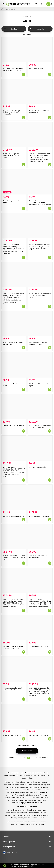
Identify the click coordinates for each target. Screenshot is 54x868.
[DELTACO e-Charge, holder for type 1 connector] (40, 91)
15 (32, 758)
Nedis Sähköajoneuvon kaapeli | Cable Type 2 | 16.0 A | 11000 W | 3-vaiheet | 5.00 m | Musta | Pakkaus (40, 247)
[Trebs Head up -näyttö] (40, 50)
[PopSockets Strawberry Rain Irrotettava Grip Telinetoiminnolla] (14, 669)
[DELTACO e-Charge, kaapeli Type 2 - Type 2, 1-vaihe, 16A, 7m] (40, 407)
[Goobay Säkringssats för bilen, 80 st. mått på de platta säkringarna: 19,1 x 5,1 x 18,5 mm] (40, 182)
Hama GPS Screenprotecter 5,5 (13, 516)
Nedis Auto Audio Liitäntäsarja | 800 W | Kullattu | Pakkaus (13, 70)
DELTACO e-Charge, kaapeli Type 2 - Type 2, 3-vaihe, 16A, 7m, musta (40, 295)
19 (37, 758)
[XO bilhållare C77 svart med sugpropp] (40, 365)
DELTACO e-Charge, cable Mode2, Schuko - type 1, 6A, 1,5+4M (12, 156)
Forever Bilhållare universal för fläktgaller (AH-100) (39, 343)
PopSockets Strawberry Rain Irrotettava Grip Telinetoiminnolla (14, 689)
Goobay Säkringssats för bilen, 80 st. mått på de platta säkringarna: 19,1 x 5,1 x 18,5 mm (40, 203)
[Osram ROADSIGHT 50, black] (40, 497)
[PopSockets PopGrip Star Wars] (40, 627)
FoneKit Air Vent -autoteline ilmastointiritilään (38, 557)
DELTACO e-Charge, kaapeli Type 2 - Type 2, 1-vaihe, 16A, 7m (40, 426)
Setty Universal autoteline (37, 467)
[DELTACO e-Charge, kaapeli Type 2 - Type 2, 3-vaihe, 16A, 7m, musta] (40, 274)
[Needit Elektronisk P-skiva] (14, 716)
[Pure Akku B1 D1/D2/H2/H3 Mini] (14, 407)
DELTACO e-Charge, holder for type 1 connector (39, 111)
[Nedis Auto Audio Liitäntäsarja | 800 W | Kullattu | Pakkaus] (14, 50)
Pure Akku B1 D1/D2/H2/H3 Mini (14, 426)
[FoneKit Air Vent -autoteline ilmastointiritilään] (40, 537)
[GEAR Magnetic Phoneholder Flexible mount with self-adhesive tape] (14, 91)
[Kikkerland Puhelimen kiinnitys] (40, 716)
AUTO (29, 16)
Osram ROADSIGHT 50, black (39, 516)
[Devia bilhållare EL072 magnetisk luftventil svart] (14, 323)
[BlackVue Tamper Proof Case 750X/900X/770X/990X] (14, 627)
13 (25, 758)
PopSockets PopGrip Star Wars (39, 646)
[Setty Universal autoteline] (40, 448)
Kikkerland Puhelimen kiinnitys (39, 735)
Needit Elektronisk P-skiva (12, 735)
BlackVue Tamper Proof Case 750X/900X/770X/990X (13, 647)
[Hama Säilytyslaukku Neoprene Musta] (14, 182)
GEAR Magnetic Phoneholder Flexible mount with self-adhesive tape (12, 112)
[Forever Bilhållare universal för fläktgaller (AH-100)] (40, 323)
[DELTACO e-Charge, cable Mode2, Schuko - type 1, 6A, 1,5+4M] (14, 135)
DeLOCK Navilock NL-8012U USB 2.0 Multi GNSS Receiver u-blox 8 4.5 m (14, 558)
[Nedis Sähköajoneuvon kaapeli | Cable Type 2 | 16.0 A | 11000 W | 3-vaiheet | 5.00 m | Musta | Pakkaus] (40, 225)
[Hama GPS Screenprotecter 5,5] (14, 497)
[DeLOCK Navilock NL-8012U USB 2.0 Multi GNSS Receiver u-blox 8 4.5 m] (14, 537)
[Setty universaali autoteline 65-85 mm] (14, 365)
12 (22, 758)
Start (24, 16)
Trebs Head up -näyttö (37, 69)
